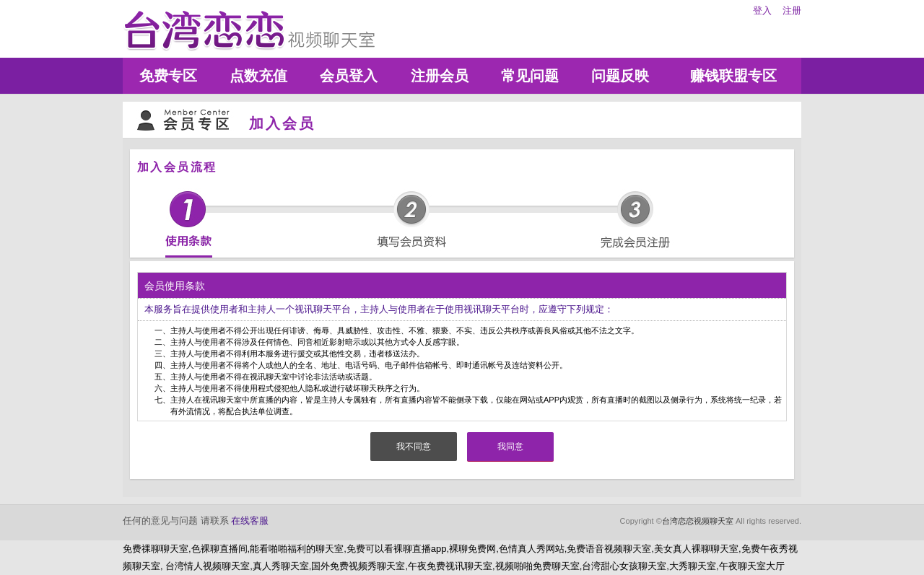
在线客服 (250, 521)
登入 (762, 10)
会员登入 (349, 76)
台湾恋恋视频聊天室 (698, 521)
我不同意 (414, 447)
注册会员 (440, 76)
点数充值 (258, 76)
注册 (792, 10)
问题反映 (620, 76)
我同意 (510, 447)
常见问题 (530, 76)
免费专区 (168, 76)
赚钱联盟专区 (733, 76)
